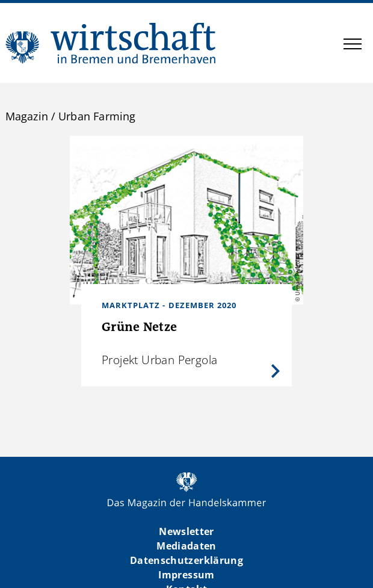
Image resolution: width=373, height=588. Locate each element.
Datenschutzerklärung (186, 560)
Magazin (27, 116)
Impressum (186, 575)
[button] (353, 46)
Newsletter (186, 531)
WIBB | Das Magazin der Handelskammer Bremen (111, 43)
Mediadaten (186, 546)
